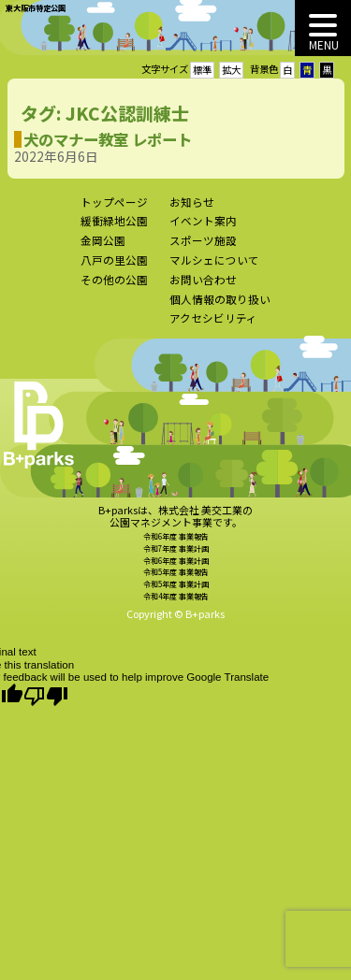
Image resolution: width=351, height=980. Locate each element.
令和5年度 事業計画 (176, 591)
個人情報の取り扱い (220, 306)
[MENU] (323, 28)
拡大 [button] (231, 70)
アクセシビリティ (213, 325)
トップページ (114, 209)
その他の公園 (114, 286)
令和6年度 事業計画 (176, 567)
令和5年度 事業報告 (176, 579)
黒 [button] (327, 70)
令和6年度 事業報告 (176, 543)
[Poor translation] (46, 696)
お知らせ (192, 209)
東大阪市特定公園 (36, 7)
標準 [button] (202, 70)
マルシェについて (214, 267)
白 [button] (287, 70)
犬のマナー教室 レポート (100, 139)
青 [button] (307, 70)
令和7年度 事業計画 (176, 555)
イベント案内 (203, 228)
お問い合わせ (203, 286)
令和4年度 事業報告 (176, 604)
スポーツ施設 (203, 248)
